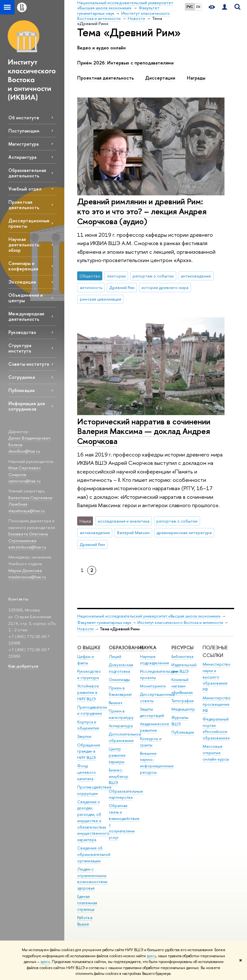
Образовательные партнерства (126, 794)
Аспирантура (22, 157)
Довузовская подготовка (121, 668)
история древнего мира (165, 287)
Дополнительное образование (125, 737)
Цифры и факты (86, 660)
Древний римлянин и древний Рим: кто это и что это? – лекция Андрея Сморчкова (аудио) (142, 211)
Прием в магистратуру (121, 714)
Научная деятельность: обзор (24, 245)
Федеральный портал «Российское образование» (216, 729)
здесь (151, 956)
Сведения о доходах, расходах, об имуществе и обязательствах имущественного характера (93, 821)
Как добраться (23, 666)
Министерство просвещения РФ (217, 704)
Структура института (20, 348)
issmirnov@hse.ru (24, 481)
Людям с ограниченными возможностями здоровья (92, 879)
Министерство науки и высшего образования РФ (217, 677)
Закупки (84, 736)
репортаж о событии (153, 276)
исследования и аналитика (124, 521)
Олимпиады (119, 680)
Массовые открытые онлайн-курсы (216, 753)
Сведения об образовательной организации (94, 854)
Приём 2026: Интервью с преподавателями (125, 63)
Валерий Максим (133, 533)
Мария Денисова (25, 570)
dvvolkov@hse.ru (24, 451)
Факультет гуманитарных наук (104, 622)
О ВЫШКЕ (89, 648)
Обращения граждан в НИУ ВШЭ (89, 751)
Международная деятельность (26, 316)
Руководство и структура (89, 674)
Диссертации (160, 78)
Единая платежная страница (87, 903)
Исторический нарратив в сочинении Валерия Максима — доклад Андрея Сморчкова (144, 431)
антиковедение (196, 276)
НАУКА (148, 648)
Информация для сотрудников (27, 406)
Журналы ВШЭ (180, 721)
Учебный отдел (25, 189)
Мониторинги (153, 686)
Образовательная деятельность (27, 173)
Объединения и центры (26, 298)
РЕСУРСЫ (183, 648)
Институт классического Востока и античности (180, 622)
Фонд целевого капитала (87, 772)
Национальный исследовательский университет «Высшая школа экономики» (149, 616)
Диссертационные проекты (29, 223)
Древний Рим (122, 287)
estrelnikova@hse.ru (27, 547)
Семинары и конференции (23, 266)
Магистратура (23, 144)
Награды (196, 78)
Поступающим (24, 131)
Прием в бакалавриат (120, 691)
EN (198, 7)
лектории (116, 276)
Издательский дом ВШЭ (184, 668)
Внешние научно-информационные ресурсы (157, 763)
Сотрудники (22, 377)
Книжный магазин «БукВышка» (182, 686)
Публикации (22, 390)
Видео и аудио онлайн (101, 48)
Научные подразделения (154, 660)
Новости (85, 629)
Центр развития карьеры (117, 755)
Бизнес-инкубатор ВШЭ (119, 776)
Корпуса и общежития (88, 725)
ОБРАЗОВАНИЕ (126, 648)
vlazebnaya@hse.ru (27, 511)
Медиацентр (183, 709)
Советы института (29, 364)
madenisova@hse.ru (27, 577)
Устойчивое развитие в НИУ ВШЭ (88, 692)
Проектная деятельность (24, 205)
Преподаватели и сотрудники (92, 710)
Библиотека (182, 656)
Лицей (115, 656)
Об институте (24, 118)
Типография (183, 701)
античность (91, 287)
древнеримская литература (184, 533)
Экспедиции (22, 282)
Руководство (22, 332)
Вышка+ (116, 703)
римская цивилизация (101, 299)
